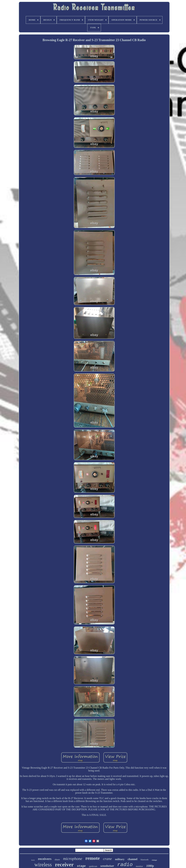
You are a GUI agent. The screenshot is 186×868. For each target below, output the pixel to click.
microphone (73, 859)
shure (57, 859)
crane (107, 859)
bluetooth (145, 860)
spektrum (93, 866)
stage (81, 866)
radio (125, 865)
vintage (154, 860)
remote (93, 858)
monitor (139, 866)
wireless (43, 865)
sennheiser (107, 866)
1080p (150, 866)
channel (133, 859)
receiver (64, 865)
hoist (33, 860)
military (120, 859)
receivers (45, 859)
